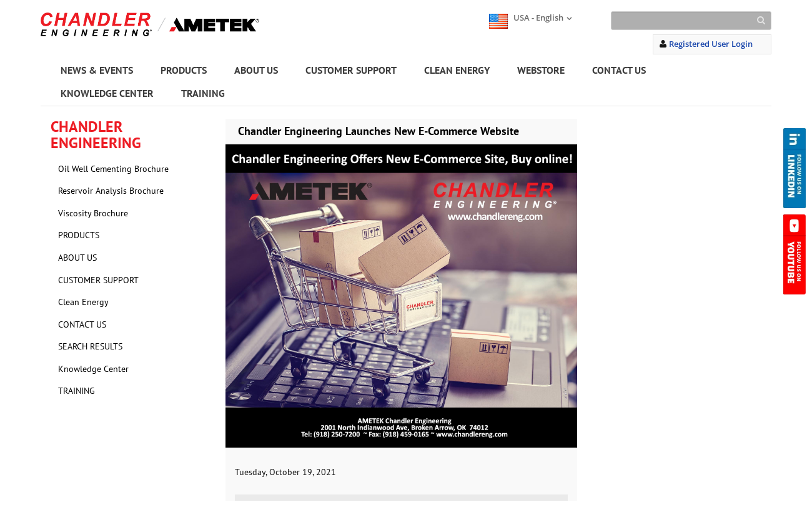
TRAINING (203, 93)
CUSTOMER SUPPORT (351, 70)
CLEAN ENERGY (457, 70)
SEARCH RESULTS (90, 346)
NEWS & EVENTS (97, 70)
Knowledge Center (93, 369)
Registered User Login (711, 44)
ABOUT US (256, 70)
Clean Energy (83, 302)
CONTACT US (619, 70)
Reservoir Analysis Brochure (111, 191)
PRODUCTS (184, 70)
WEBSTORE (541, 70)
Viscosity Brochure (93, 213)
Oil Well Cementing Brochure (113, 169)
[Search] (691, 21)
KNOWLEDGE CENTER (107, 93)
